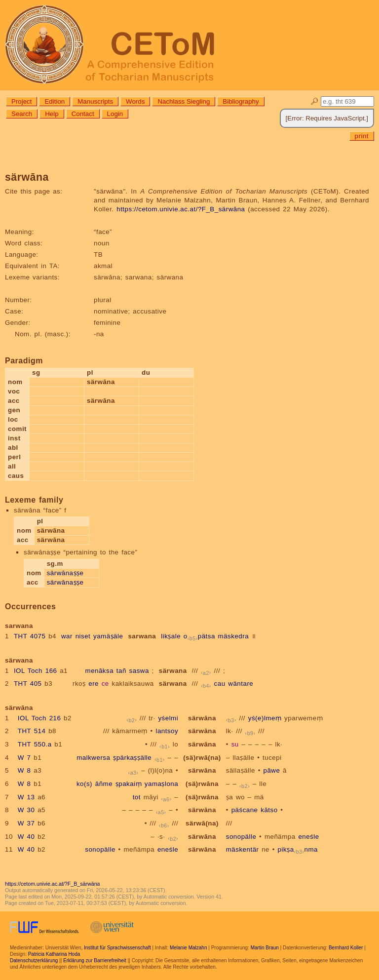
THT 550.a (35, 744)
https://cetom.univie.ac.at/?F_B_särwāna (181, 209)
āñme (104, 784)
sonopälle (241, 837)
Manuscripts (95, 101)
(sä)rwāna (202, 784)
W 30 (26, 810)
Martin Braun (265, 948)
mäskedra (234, 636)
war (67, 636)
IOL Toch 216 (39, 718)
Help (52, 114)
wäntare (241, 684)
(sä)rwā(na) (202, 758)
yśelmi (168, 718)
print (362, 136)
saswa (139, 671)
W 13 (26, 797)
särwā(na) (202, 823)
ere (94, 684)
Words (135, 101)
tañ (121, 671)
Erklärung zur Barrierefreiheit (95, 960)
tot (137, 797)
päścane (245, 810)
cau (220, 684)
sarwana (142, 636)
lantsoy (167, 731)
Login (115, 114)
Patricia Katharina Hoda (54, 954)
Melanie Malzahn (189, 948)
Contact (83, 114)
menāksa (100, 671)
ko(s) (84, 784)
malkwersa (93, 758)
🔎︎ (315, 101)
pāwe (272, 770)
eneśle (308, 837)
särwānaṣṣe (65, 573)
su (235, 744)
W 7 (24, 758)
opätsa (199, 636)
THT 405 (28, 684)
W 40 (26, 837)
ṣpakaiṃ (129, 784)
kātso (269, 810)
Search (22, 114)
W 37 (26, 823)
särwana (173, 671)
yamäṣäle (108, 636)
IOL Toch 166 (36, 671)
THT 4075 (30, 636)
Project (21, 101)
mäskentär (243, 849)
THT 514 (32, 731)
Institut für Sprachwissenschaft (117, 948)
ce (105, 684)
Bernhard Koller (346, 948)
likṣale (171, 636)
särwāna (202, 718)
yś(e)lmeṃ (265, 718)
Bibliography (241, 101)
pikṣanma (298, 849)
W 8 (24, 770)
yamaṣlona (161, 784)
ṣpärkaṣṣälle (132, 758)
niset (83, 636)
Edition (55, 101)
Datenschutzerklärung (34, 960)
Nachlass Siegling (184, 101)
